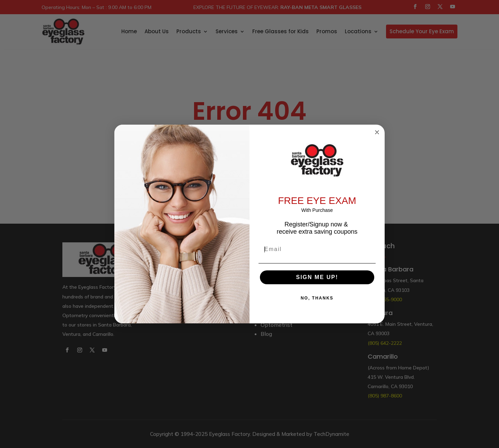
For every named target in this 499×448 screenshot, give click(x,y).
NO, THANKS (317, 298)
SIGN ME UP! (317, 277)
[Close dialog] (377, 132)
